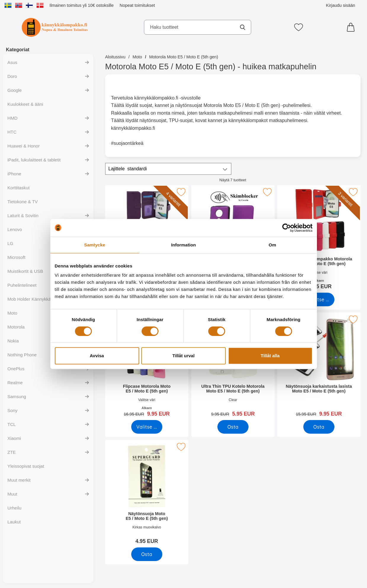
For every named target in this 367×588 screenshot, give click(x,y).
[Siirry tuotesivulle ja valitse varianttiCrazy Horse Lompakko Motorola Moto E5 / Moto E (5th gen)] (319, 299)
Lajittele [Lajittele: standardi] (128, 169)
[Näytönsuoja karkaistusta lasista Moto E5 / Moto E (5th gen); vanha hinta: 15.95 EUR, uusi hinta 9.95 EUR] (319, 367)
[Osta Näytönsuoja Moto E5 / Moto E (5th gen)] (147, 554)
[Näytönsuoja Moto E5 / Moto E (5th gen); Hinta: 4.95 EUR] (147, 494)
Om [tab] (272, 245)
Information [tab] (184, 245)
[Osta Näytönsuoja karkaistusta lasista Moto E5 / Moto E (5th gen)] (319, 427)
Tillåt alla (270, 356)
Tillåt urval (183, 356)
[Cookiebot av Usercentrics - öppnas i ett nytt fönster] (287, 228)
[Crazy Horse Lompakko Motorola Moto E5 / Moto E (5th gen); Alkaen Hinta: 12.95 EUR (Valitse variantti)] (319, 239)
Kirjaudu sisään (341, 5)
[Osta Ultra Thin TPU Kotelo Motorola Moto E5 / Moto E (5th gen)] (233, 427)
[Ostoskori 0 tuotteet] (352, 27)
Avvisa (97, 356)
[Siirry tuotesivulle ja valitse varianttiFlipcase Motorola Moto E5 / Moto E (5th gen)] (147, 427)
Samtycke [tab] (95, 245)
